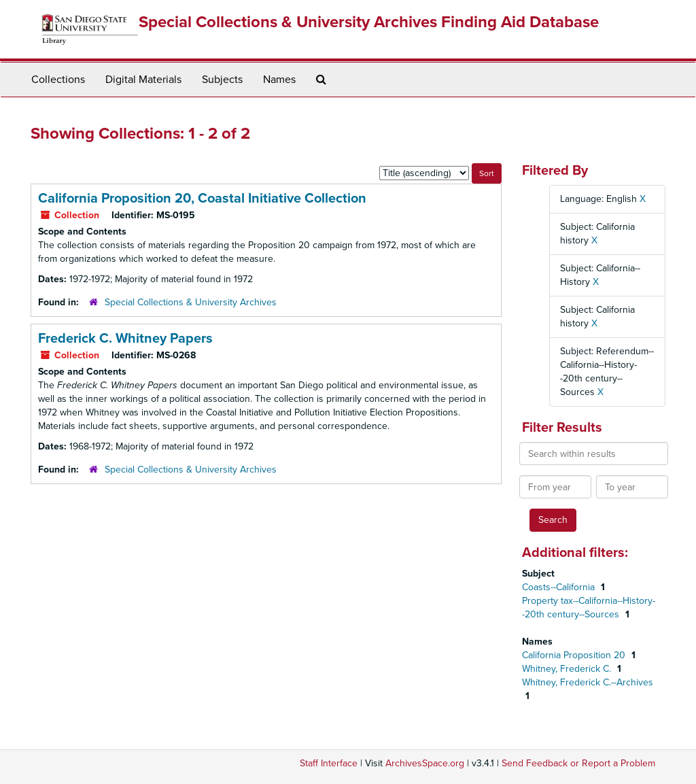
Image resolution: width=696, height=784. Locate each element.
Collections (58, 80)
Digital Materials (143, 80)
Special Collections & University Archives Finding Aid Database (369, 22)
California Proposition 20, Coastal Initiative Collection (202, 199)
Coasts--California (560, 587)
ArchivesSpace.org (425, 763)
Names (279, 80)
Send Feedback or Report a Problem (578, 763)
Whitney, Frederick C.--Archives (588, 682)
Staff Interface (329, 763)
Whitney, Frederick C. (568, 669)
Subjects (222, 80)
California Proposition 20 (575, 655)
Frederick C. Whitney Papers (125, 339)
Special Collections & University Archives (191, 302)
